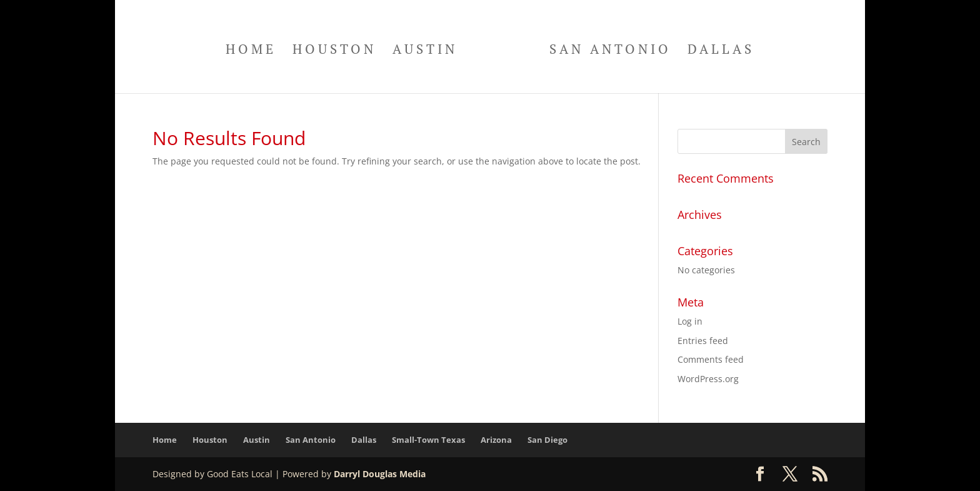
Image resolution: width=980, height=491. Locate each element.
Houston (334, 51)
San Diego (547, 440)
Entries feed (703, 341)
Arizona (496, 440)
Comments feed (711, 359)
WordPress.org (708, 379)
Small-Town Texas (428, 440)
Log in (690, 321)
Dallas (721, 51)
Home (251, 51)
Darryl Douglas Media (380, 474)
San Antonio (610, 51)
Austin (425, 51)
